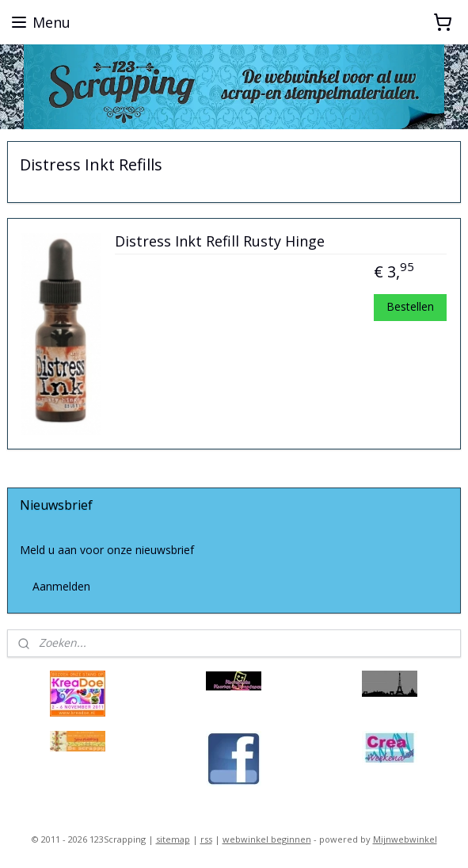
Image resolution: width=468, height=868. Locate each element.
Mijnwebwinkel (405, 839)
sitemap (173, 839)
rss (206, 839)
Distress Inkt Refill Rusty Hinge (220, 242)
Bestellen (410, 306)
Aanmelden (61, 586)
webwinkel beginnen (267, 839)
